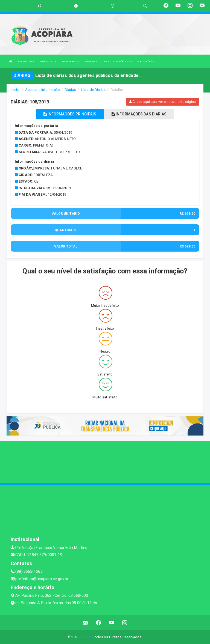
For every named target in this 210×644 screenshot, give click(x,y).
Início (15, 90)
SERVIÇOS (91, 62)
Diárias (70, 90)
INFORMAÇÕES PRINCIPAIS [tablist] (70, 114)
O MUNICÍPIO (48, 62)
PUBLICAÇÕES (146, 62)
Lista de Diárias (93, 90)
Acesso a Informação (43, 90)
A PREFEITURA (26, 62)
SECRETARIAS (70, 62)
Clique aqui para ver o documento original (163, 102)
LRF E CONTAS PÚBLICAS (117, 62)
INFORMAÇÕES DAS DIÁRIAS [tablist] (139, 114)
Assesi (86, 637)
